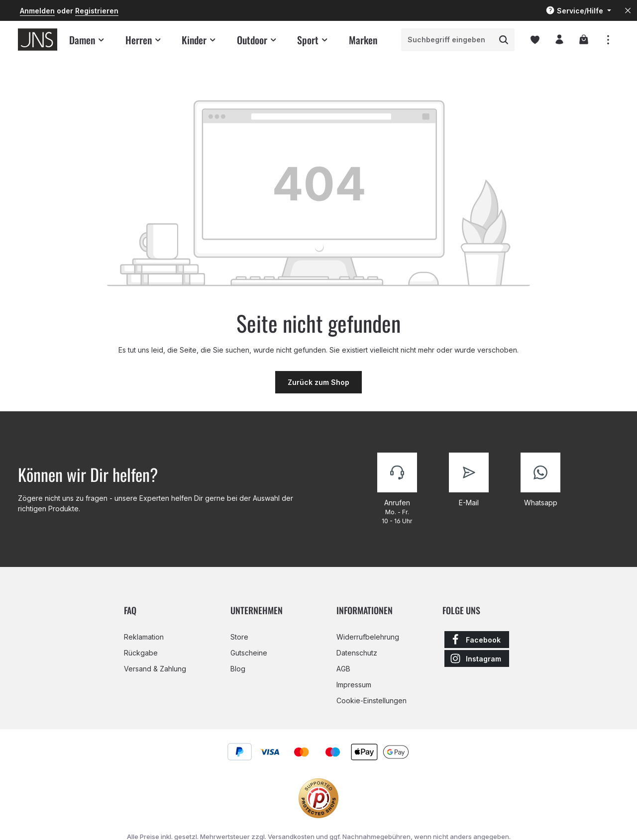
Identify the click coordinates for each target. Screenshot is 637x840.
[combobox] (447, 40)
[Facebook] (477, 640)
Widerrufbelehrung (368, 637)
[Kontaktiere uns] (397, 489)
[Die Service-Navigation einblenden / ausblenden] (578, 11)
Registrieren (97, 11)
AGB (343, 669)
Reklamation (144, 637)
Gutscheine (249, 653)
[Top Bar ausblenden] (628, 11)
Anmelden (37, 11)
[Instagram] (477, 658)
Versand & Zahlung (155, 669)
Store (239, 637)
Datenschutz (357, 653)
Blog (238, 669)
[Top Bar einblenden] (608, 40)
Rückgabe (141, 653)
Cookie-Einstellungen (372, 700)
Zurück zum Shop (318, 382)
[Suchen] (504, 40)
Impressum (354, 685)
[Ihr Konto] (559, 40)
